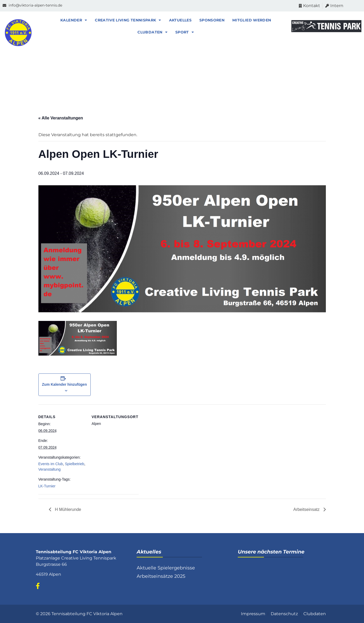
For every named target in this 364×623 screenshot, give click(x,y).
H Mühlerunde (68, 509)
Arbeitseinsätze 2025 (161, 576)
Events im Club (51, 464)
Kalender (74, 20)
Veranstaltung (50, 469)
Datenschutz (284, 614)
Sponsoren (212, 20)
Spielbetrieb (74, 464)
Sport (185, 32)
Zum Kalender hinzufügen (65, 384)
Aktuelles (180, 20)
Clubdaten (152, 32)
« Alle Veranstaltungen (61, 118)
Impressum (253, 614)
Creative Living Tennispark (128, 20)
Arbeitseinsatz (307, 509)
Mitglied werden (252, 20)
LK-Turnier (47, 486)
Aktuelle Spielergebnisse (166, 568)
